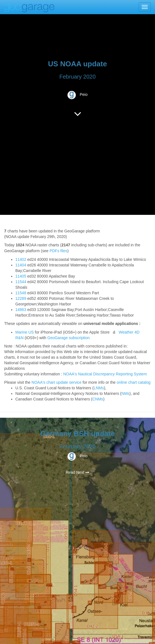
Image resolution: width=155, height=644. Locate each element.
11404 (21, 265)
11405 (21, 276)
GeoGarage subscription (69, 338)
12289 (21, 298)
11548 (21, 293)
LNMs (99, 388)
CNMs (98, 399)
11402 (21, 259)
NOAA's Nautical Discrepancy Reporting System (105, 374)
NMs (126, 393)
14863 (21, 310)
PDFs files (59, 251)
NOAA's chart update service (56, 382)
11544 (21, 282)
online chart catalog (133, 382)
